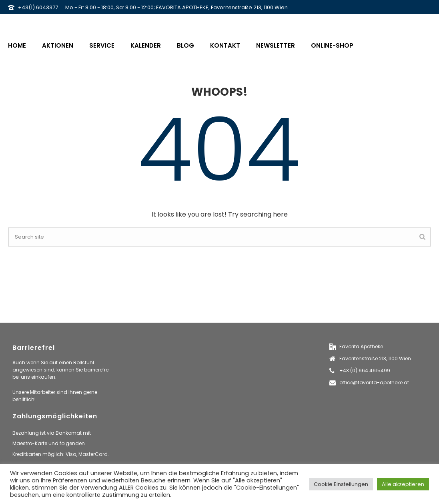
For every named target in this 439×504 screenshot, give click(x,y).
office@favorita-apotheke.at (374, 383)
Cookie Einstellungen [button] (341, 484)
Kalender (146, 45)
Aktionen (58, 45)
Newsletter (276, 45)
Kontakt (225, 45)
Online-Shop (332, 45)
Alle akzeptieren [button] (403, 484)
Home (17, 45)
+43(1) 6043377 (38, 7)
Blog (185, 45)
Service (102, 45)
